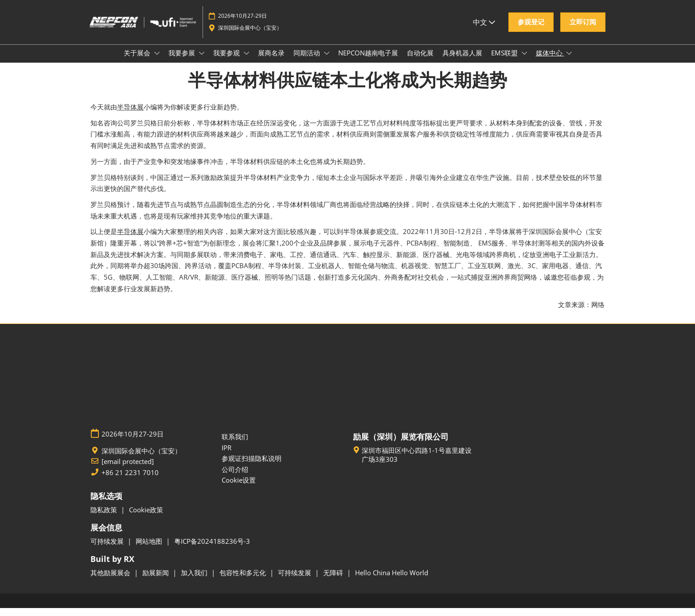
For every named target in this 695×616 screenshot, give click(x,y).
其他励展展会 (111, 581)
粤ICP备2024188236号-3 (212, 549)
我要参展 (183, 61)
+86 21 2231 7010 (130, 481)
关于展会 (138, 61)
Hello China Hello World (392, 581)
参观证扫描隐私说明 (252, 466)
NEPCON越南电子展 (368, 61)
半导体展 (130, 115)
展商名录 (271, 61)
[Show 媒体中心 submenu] (569, 62)
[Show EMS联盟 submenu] (524, 62)
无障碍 (334, 581)
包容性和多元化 (244, 581)
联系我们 (235, 444)
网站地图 (150, 549)
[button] (531, 31)
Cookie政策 (146, 518)
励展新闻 (156, 581)
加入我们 (195, 581)
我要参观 (227, 61)
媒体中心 (550, 61)
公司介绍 (235, 477)
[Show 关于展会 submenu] (157, 62)
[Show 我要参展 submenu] (202, 62)
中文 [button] (484, 31)
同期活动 (308, 61)
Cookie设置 (239, 488)
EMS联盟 (505, 61)
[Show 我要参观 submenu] (246, 62)
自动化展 (420, 61)
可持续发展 (108, 549)
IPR (226, 456)
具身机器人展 (462, 61)
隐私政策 (105, 518)
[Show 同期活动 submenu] (327, 62)
